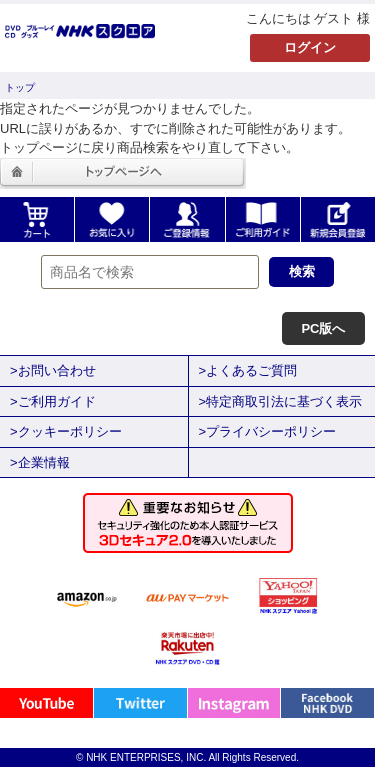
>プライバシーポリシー (268, 431)
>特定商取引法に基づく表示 (281, 401)
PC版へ (323, 328)
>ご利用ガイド (53, 401)
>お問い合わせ (53, 370)
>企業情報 (40, 462)
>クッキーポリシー (66, 431)
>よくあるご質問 (248, 370)
